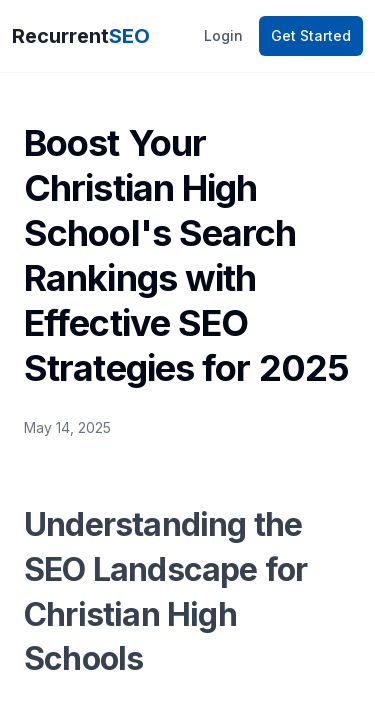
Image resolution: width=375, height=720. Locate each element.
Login (223, 35)
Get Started (311, 35)
